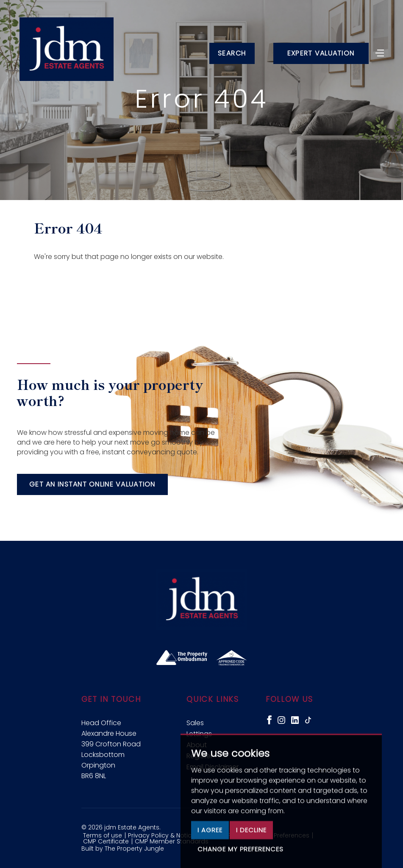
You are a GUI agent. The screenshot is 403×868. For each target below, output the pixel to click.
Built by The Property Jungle (123, 849)
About (197, 745)
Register (200, 756)
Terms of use (103, 835)
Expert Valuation (321, 53)
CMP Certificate (106, 841)
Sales (195, 723)
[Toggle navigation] (380, 52)
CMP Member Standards (172, 841)
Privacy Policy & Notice (162, 835)
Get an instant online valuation (92, 484)
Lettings (199, 734)
